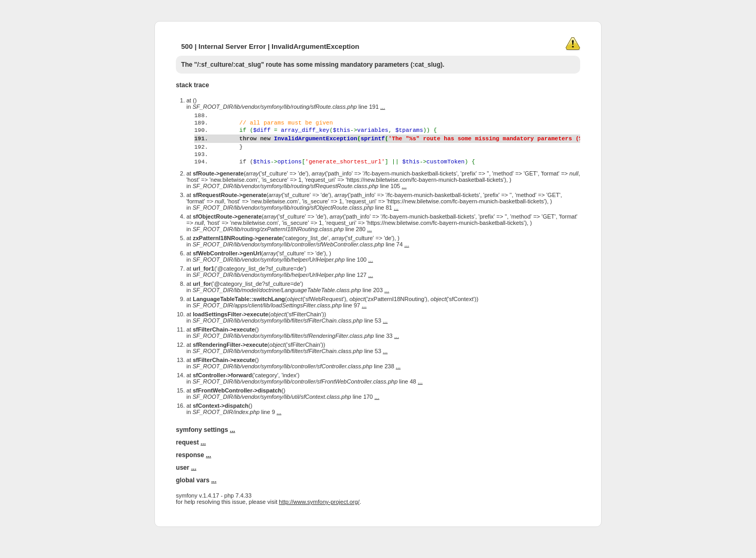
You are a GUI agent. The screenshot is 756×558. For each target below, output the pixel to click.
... (382, 107)
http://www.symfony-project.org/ (319, 522)
